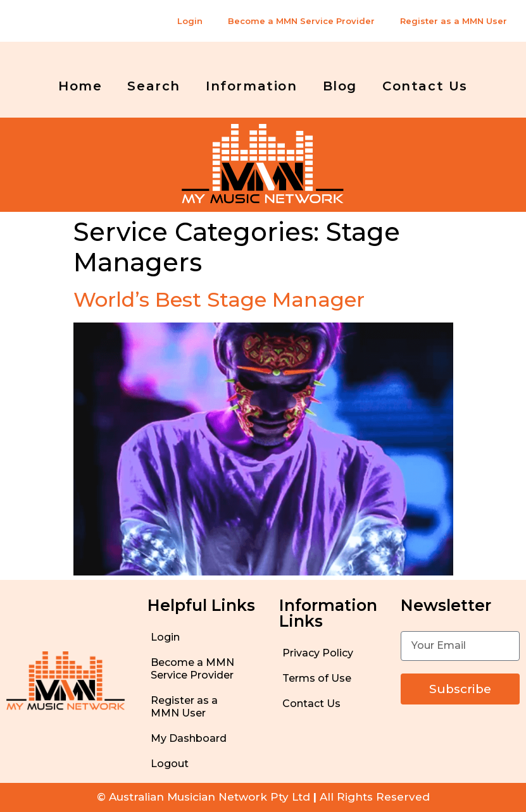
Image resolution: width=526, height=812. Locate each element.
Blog (340, 86)
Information (252, 86)
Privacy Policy (318, 653)
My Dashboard (189, 738)
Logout (170, 764)
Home (80, 86)
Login (190, 21)
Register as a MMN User (454, 21)
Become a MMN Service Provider (301, 21)
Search (154, 86)
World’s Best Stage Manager (219, 299)
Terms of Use (317, 678)
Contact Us (425, 86)
